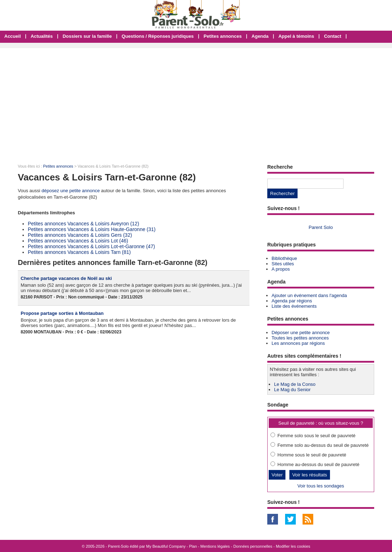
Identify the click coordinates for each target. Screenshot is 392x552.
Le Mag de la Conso (295, 384)
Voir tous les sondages (321, 486)
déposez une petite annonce (71, 191)
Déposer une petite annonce (301, 333)
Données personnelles (253, 546)
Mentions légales (215, 546)
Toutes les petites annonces (300, 338)
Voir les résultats (310, 475)
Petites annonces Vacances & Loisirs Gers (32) (80, 235)
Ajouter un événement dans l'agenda (309, 295)
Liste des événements (294, 306)
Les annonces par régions (298, 343)
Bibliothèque (284, 258)
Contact (332, 36)
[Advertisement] (196, 102)
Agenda (260, 36)
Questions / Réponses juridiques (158, 36)
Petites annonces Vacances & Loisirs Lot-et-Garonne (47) (91, 246)
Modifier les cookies (293, 546)
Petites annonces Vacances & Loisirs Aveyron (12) (83, 224)
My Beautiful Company (166, 546)
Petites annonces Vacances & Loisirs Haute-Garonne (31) (92, 229)
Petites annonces (223, 36)
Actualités (42, 36)
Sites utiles (283, 264)
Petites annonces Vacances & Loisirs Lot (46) (78, 241)
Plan (193, 546)
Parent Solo (321, 227)
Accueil (12, 36)
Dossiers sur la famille (87, 36)
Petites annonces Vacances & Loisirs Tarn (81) (79, 252)
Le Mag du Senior (292, 390)
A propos (281, 269)
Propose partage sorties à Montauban (62, 313)
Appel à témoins (296, 36)
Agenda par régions (292, 301)
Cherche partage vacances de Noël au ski (66, 278)
